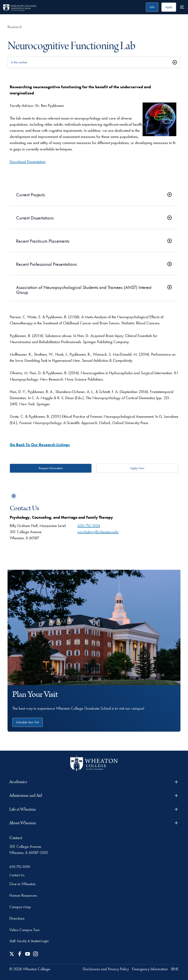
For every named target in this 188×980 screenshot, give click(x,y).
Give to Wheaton (22, 884)
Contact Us (17, 875)
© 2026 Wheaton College (30, 969)
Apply (169, 7)
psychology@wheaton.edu (98, 532)
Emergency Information (150, 969)
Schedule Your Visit (27, 722)
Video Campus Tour (24, 930)
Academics (94, 782)
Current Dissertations (35, 218)
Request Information (51, 468)
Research (15, 27)
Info (152, 7)
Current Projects (30, 195)
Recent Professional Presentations (46, 264)
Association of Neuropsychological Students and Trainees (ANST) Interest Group (84, 290)
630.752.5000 (20, 867)
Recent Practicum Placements (43, 241)
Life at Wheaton (94, 809)
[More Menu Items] (182, 7)
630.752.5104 (89, 526)
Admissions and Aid (94, 795)
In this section (19, 62)
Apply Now (137, 468)
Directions (17, 918)
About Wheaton (94, 823)
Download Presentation (28, 161)
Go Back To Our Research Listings (40, 445)
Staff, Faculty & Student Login (29, 941)
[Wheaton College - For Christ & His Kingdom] (94, 763)
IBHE (175, 969)
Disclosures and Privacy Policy (106, 969)
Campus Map (20, 907)
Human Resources (23, 895)
